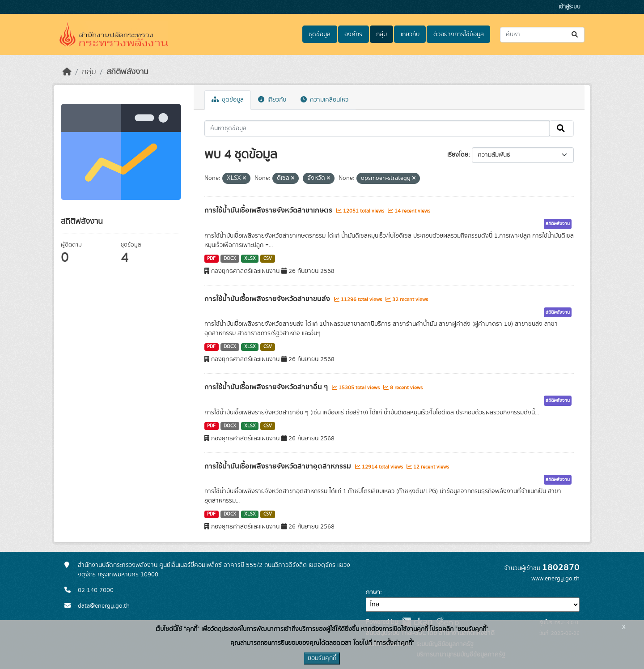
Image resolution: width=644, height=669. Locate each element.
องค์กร (353, 34)
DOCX (230, 259)
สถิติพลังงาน (127, 72)
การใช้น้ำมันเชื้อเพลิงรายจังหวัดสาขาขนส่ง (268, 299)
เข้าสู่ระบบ (570, 7)
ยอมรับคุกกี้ (322, 658)
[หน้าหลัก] (67, 72)
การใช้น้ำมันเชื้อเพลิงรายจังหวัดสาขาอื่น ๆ (267, 387)
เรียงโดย (458, 155)
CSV (268, 259)
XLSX (250, 259)
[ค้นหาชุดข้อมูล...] (542, 35)
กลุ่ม (381, 34)
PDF (211, 259)
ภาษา (373, 592)
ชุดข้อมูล (320, 34)
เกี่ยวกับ (410, 34)
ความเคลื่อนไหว (324, 100)
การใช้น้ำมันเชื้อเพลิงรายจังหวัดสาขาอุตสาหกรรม (279, 466)
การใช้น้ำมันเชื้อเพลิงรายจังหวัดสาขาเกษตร (269, 210)
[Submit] (575, 35)
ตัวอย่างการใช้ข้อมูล (459, 34)
